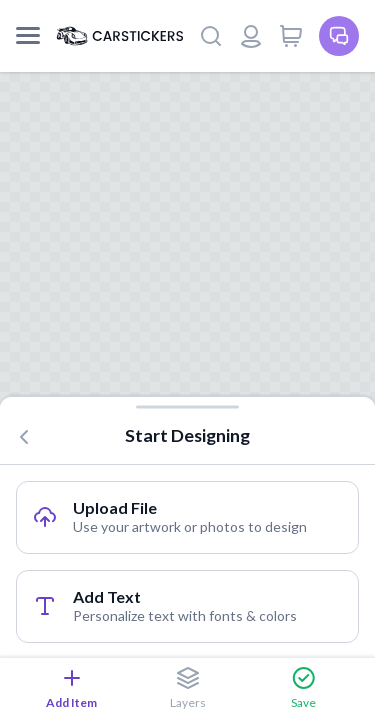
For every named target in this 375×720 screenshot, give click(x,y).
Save (303, 688)
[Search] (211, 36)
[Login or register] (251, 36)
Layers (188, 688)
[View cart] (291, 36)
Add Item (71, 688)
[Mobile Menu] (28, 36)
